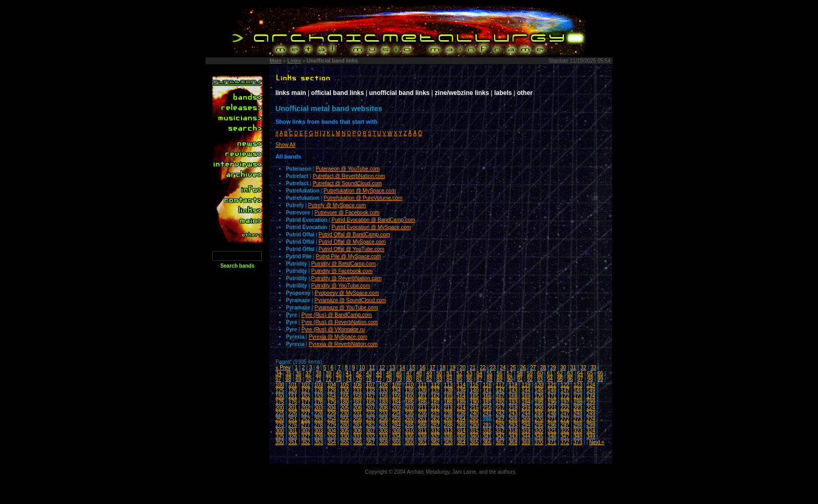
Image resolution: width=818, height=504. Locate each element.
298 (578, 425)
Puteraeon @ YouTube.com (348, 169)
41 (349, 373)
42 (359, 373)
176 (293, 402)
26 (523, 368)
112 (435, 385)
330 (345, 436)
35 (288, 373)
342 (500, 436)
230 (345, 413)
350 (280, 442)
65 (590, 373)
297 (565, 425)
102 (306, 385)
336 (422, 436)
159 (396, 396)
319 (526, 431)
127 (306, 391)
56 (500, 373)
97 (580, 379)
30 (563, 368)
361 (422, 442)
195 (539, 402)
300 (280, 431)
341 (487, 436)
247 (565, 413)
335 (409, 436)
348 (578, 436)
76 (369, 379)
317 (500, 431)
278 (318, 425)
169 (526, 396)
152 (306, 396)
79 (399, 379)
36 (298, 373)
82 (429, 379)
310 (409, 431)
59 (530, 373)
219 (526, 408)
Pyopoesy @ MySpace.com (347, 293)
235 (409, 413)
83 (439, 379)
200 (280, 408)
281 (358, 425)
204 (332, 408)
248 (578, 413)
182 (371, 402)
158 (384, 396)
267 (500, 419)
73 (339, 379)
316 (487, 431)
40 (339, 373)
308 (384, 431)
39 (328, 373)
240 (474, 413)
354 (332, 442)
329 (332, 436)
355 (345, 442)
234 (396, 413)
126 (293, 391)
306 (358, 431)
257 (371, 419)
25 (513, 368)
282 (371, 425)
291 (487, 425)
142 (500, 391)
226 (293, 413)
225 (280, 413)
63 (570, 373)
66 (600, 373)
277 (306, 425)
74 (349, 379)
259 (396, 419)
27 (533, 368)
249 (591, 413)
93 (540, 379)
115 (474, 385)
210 (409, 408)
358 (384, 442)
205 (345, 408)
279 (332, 425)
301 (293, 431)
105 (345, 385)
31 (573, 368)
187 (435, 402)
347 (565, 436)
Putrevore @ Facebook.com (347, 213)
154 (332, 396)
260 (409, 419)
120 (539, 385)
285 (409, 425)
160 (409, 396)
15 (412, 368)
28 (543, 368)
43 (369, 373)
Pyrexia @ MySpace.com (338, 337)
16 (422, 368)
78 (389, 379)
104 (332, 385)
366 (487, 442)
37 (309, 373)
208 (384, 408)
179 (332, 402)
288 (448, 425)
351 (293, 442)
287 (435, 425)
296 (552, 425)
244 (526, 413)
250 (280, 419)
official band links (337, 93)
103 (318, 385)
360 (409, 442)
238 (448, 413)
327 (306, 436)
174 (591, 396)
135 (409, 391)
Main (276, 61)
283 (384, 425)
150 (280, 396)
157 (371, 396)
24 (503, 368)
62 (560, 373)
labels (503, 93)
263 (448, 419)
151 (293, 396)
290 (474, 425)
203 (318, 408)
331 (358, 436)
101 (293, 385)
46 (399, 373)
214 (461, 408)
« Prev (283, 368)
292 (500, 425)
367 (500, 442)
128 (318, 391)
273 (578, 419)
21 (473, 368)
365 (474, 442)
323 (578, 431)
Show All (285, 145)
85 (459, 379)
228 (318, 413)
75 (359, 379)
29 (553, 368)
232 (371, 413)
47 (409, 373)
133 (384, 391)
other (525, 93)
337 (435, 436)
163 (448, 396)
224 (591, 408)
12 (382, 368)
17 (432, 368)
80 (409, 379)
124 (591, 385)
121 (552, 385)
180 (345, 402)
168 (513, 396)
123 (578, 385)
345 (539, 436)
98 (590, 379)
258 (384, 419)
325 (280, 436)
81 (419, 379)
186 (422, 402)
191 (487, 402)
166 (487, 396)
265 (474, 419)
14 (402, 368)
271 (552, 419)
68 (288, 379)
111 (422, 385)
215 (474, 408)
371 (552, 442)
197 (565, 402)
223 (578, 408)
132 (371, 391)
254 (332, 419)
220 (539, 408)
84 (449, 379)
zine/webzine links (462, 93)
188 (448, 402)
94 (550, 379)
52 (459, 373)
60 (540, 373)
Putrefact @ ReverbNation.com (349, 176)
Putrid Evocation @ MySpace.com (371, 227)
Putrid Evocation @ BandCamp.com (373, 220)
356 (358, 442)
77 (379, 379)
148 (578, 391)
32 (584, 368)
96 (570, 379)
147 (565, 391)
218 (513, 408)
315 (474, 431)
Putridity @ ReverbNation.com (347, 278)
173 (578, 396)
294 (526, 425)
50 (439, 373)
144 (526, 391)
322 (565, 431)
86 (469, 379)
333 (384, 436)
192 (500, 402)
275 (280, 425)
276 (293, 425)
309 (396, 431)
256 (358, 419)
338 (448, 436)
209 (396, 408)
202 (306, 408)
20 (462, 368)
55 (490, 373)
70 (309, 379)
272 (565, 419)
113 (448, 385)
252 (306, 419)
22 (483, 368)
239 (461, 413)
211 (422, 408)
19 (453, 368)
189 (461, 402)
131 (358, 391)
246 (552, 413)
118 (513, 385)
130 (345, 391)
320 (539, 431)
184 (396, 402)
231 (358, 413)
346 (552, 436)
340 (474, 436)
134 (396, 391)
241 (487, 413)
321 (552, 431)
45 (389, 373)
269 (526, 419)
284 (396, 425)
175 (280, 402)
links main (291, 93)
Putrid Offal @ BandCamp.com (354, 235)
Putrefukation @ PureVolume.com (363, 198)
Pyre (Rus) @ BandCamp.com (337, 315)
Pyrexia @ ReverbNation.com (343, 344)
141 (487, 391)
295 (539, 425)
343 (513, 436)
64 (580, 373)
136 (422, 391)
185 (409, 402)
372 (565, 442)
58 (520, 373)
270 (539, 419)
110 (409, 385)
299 (591, 425)
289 (461, 425)
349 (591, 436)
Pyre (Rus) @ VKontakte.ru (333, 329)
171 (552, 396)
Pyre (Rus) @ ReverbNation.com (340, 322)
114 (461, 385)
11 (372, 368)
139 (461, 391)
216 (487, 408)
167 (500, 396)
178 (318, 402)
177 (306, 402)
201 (293, 408)
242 (500, 413)
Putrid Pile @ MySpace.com (348, 256)
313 (448, 431)
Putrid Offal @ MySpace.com (352, 242)
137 (435, 391)
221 (552, 408)
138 (448, 391)
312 (435, 431)
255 (345, 419)
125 (280, 391)
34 (278, 373)
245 (539, 413)
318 (513, 431)
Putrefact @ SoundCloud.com (347, 183)
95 (560, 379)
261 (422, 419)
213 (448, 408)
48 (419, 373)
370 (539, 442)
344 (526, 436)
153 (318, 396)
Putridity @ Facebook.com (342, 271)
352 (306, 442)
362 (435, 442)
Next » (597, 442)
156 (358, 396)
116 (487, 385)
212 (435, 408)
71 (318, 379)
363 (448, 442)
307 (371, 431)
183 (384, 402)
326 (293, 436)
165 (474, 396)
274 (591, 419)
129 (332, 391)
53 (469, 373)
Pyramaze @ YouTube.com (346, 308)
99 (600, 379)
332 (371, 436)
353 (318, 442)
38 (318, 373)
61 (550, 373)
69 (298, 379)
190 (474, 402)
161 (422, 396)
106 (358, 385)
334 (396, 436)
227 (306, 413)
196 (552, 402)
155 (345, 396)
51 (449, 373)
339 (461, 436)
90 (509, 379)
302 (306, 431)
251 (293, 419)
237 (435, 413)
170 (539, 396)
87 (480, 379)
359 (396, 442)
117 (500, 385)
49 (429, 373)
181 (358, 402)
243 (513, 413)
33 (593, 368)
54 (480, 373)
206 (358, 408)
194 (526, 402)
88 (490, 379)
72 (328, 379)
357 (371, 442)
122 (565, 385)
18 (443, 368)
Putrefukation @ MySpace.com (359, 191)
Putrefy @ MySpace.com (337, 205)
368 (513, 442)
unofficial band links (400, 93)
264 (461, 419)
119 (526, 385)
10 (362, 368)
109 (396, 385)
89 (500, 379)
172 (565, 396)
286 (422, 425)
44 (379, 373)
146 (552, 391)
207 (371, 408)
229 (332, 413)
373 (578, 442)
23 (493, 368)
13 (392, 368)
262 (435, 419)
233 (384, 413)
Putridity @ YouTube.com (341, 286)
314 (461, 431)
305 (345, 431)
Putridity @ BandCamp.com (344, 264)
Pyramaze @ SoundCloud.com (350, 300)
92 (530, 379)
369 (526, 442)
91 (520, 379)
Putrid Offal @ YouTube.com (351, 249)
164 (461, 396)
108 (384, 385)
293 (513, 425)
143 (513, 391)
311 (422, 431)
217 (500, 408)
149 (591, 391)
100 (280, 385)
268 (513, 419)
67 (278, 379)
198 (578, 402)
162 (435, 396)
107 (371, 385)
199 (591, 402)
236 (422, 413)
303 (318, 431)
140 (474, 391)
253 (318, 419)
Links (294, 61)
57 (509, 373)
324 (591, 431)
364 (461, 442)
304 (332, 431)
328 (318, 436)
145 (539, 391)
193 (513, 402)
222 (565, 408)
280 (345, 425)
